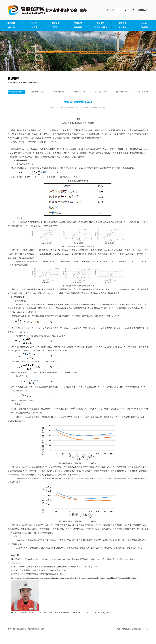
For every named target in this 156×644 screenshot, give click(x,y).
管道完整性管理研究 (32, 83)
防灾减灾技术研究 (102, 92)
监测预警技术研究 (123, 92)
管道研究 (145, 27)
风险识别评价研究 (60, 92)
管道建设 (123, 23)
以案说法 (56, 27)
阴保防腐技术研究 (81, 92)
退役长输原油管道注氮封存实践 (135, 629)
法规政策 (78, 23)
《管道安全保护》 (100, 27)
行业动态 (33, 23)
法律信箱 (33, 27)
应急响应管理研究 (145, 92)
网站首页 (11, 23)
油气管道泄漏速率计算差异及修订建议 (29, 629)
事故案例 (78, 27)
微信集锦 (123, 27)
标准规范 (100, 23)
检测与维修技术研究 (38, 92)
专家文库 (11, 27)
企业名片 (145, 23)
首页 (21, 83)
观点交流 (56, 23)
